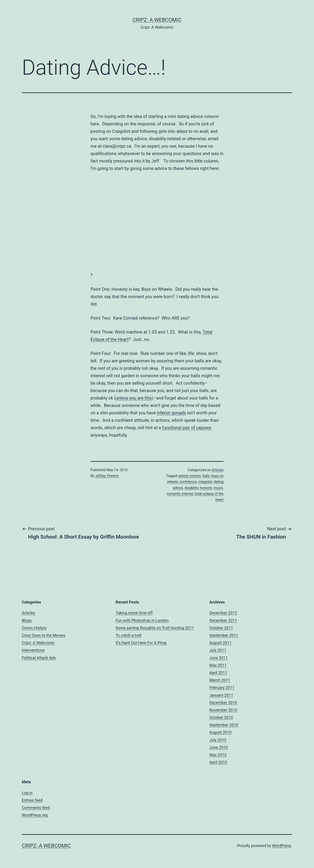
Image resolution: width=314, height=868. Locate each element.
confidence (188, 482)
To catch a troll (129, 635)
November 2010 (223, 710)
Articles (218, 470)
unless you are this (134, 398)
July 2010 (218, 740)
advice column (190, 476)
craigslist (205, 482)
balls (206, 476)
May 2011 (218, 665)
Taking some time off (134, 613)
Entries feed (32, 800)
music (218, 488)
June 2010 (218, 747)
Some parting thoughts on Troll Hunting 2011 (155, 628)
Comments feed (36, 808)
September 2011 (224, 635)
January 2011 (221, 695)
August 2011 (220, 643)
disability (191, 488)
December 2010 (223, 703)
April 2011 (218, 673)
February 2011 (222, 687)
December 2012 (223, 613)
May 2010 (218, 755)
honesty (206, 488)
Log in (27, 793)
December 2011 (223, 620)
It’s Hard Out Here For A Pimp (141, 643)
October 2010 (221, 717)
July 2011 (218, 650)
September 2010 (224, 725)
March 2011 (220, 680)
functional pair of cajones (186, 428)
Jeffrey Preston (107, 476)
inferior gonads (171, 413)
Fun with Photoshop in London (142, 620)
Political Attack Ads (39, 658)
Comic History (34, 628)
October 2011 (221, 628)
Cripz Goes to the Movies (44, 635)
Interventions (33, 650)
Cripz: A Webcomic (157, 20)
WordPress (282, 846)
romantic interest (180, 494)
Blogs (27, 620)
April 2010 (218, 762)
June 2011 (218, 658)
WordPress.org (35, 815)
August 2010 (220, 732)
